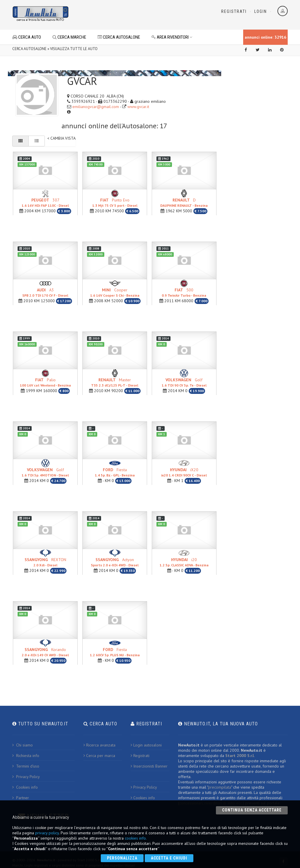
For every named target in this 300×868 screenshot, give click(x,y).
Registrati (234, 11)
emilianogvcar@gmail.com (96, 107)
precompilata (220, 787)
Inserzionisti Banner (149, 766)
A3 (45, 292)
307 (45, 203)
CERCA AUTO (27, 37)
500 (184, 292)
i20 (184, 562)
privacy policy (47, 833)
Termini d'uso (26, 766)
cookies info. (136, 838)
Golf (184, 382)
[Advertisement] (143, 15)
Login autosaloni (146, 745)
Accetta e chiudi (169, 858)
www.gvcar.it (138, 107)
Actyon (115, 562)
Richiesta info (26, 756)
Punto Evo (115, 203)
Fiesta (115, 472)
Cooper (115, 292)
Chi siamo (23, 745)
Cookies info (25, 787)
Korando (45, 652)
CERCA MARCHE (69, 37)
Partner (21, 798)
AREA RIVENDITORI (172, 37)
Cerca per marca (99, 756)
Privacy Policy (26, 777)
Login (261, 11)
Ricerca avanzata (99, 745)
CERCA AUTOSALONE (119, 37)
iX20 (184, 472)
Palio (45, 382)
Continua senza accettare (252, 810)
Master (115, 382)
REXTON (45, 562)
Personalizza (122, 858)
